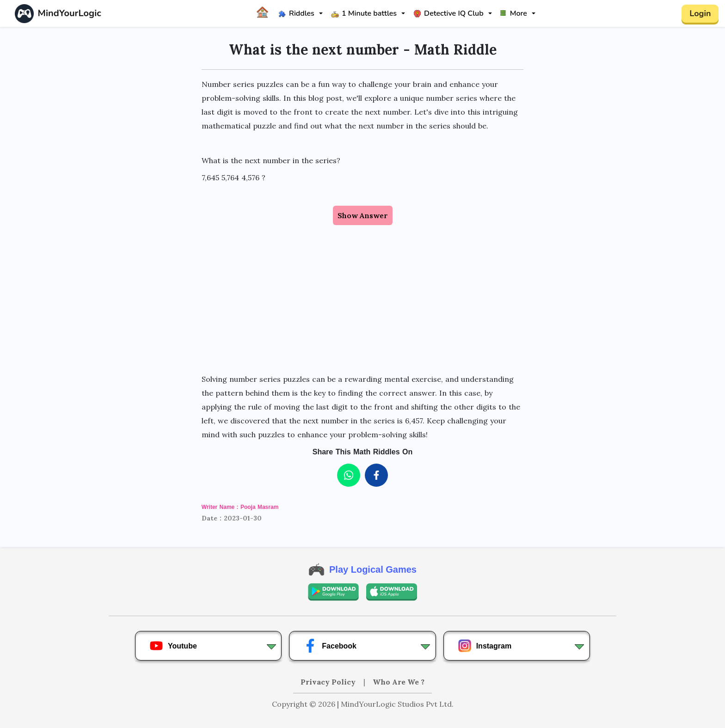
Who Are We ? (399, 682)
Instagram (485, 646)
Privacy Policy (329, 682)
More (514, 13)
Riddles (296, 13)
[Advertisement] (362, 290)
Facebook (330, 646)
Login (700, 13)
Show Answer (363, 215)
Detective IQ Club (449, 13)
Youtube (173, 646)
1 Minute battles (364, 13)
